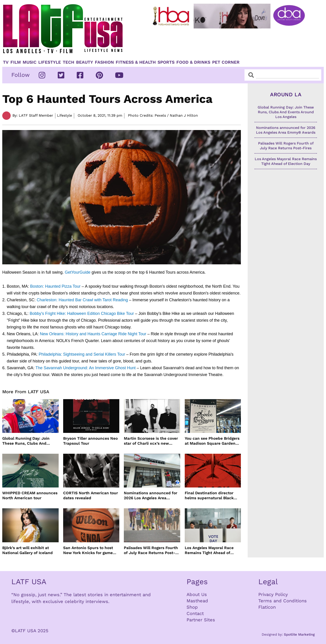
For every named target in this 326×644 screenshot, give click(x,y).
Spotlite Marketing (299, 634)
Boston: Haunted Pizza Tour (55, 286)
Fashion (104, 62)
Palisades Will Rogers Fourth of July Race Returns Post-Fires (151, 550)
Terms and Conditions (283, 601)
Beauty (85, 62)
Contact (195, 613)
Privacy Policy (273, 594)
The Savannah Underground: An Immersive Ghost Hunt (86, 368)
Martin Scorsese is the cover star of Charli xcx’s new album (151, 441)
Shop (192, 607)
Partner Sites (201, 620)
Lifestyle (50, 62)
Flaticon (267, 607)
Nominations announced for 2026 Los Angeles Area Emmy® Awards (151, 496)
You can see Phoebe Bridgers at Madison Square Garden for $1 (212, 441)
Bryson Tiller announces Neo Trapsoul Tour (90, 441)
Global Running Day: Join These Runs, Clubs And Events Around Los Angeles (28, 441)
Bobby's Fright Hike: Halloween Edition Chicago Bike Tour (82, 314)
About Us (197, 594)
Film (16, 62)
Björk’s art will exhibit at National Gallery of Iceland (28, 550)
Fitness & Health (136, 62)
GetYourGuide (78, 272)
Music (30, 62)
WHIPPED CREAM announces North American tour (30, 495)
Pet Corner (226, 62)
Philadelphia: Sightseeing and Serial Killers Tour (82, 354)
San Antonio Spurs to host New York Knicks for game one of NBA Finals (88, 550)
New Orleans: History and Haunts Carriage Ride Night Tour (93, 334)
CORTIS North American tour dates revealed (91, 495)
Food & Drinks (193, 62)
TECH (68, 62)
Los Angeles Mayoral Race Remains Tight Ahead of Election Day (209, 550)
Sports (166, 62)
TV (6, 62)
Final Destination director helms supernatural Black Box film (209, 496)
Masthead (197, 601)
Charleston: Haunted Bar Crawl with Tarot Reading (82, 300)
